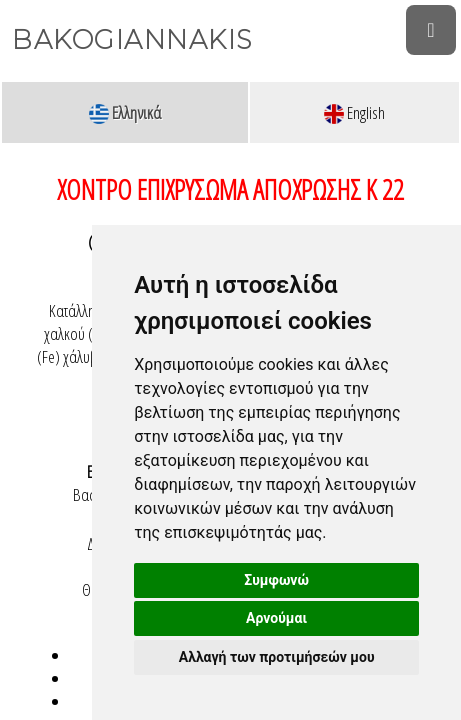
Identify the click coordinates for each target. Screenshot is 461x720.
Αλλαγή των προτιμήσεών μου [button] (277, 657)
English (354, 112)
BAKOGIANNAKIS (132, 40)
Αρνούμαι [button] (276, 618)
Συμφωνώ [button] (276, 580)
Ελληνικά (125, 112)
